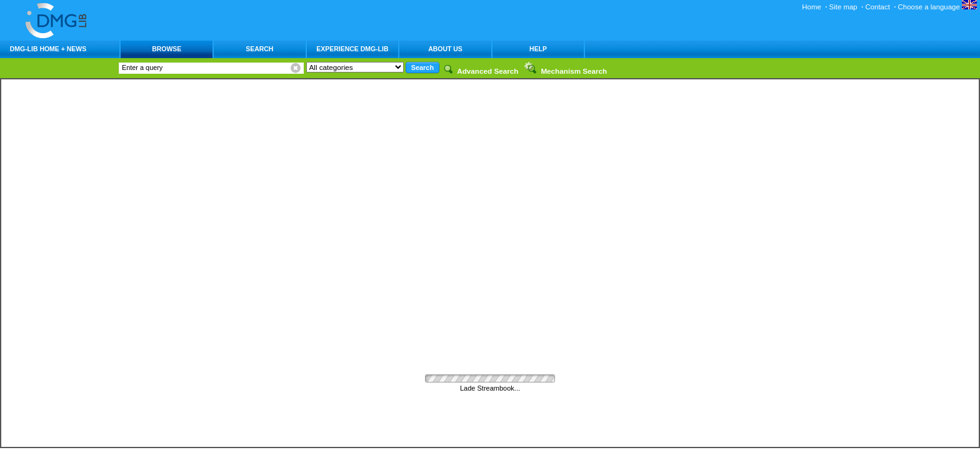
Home (812, 7)
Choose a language (937, 7)
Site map (843, 7)
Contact (877, 7)
